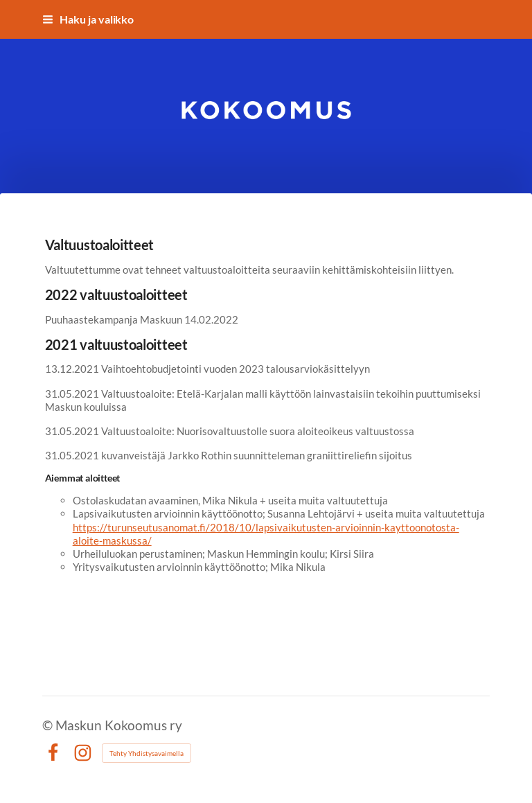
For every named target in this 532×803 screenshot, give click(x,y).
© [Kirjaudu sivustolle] (49, 725)
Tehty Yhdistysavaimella (147, 753)
